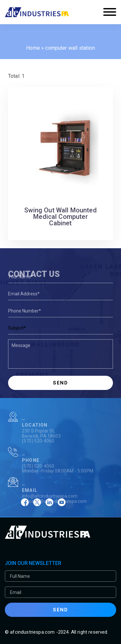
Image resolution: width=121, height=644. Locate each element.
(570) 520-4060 (38, 448)
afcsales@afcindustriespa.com (54, 508)
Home (33, 48)
